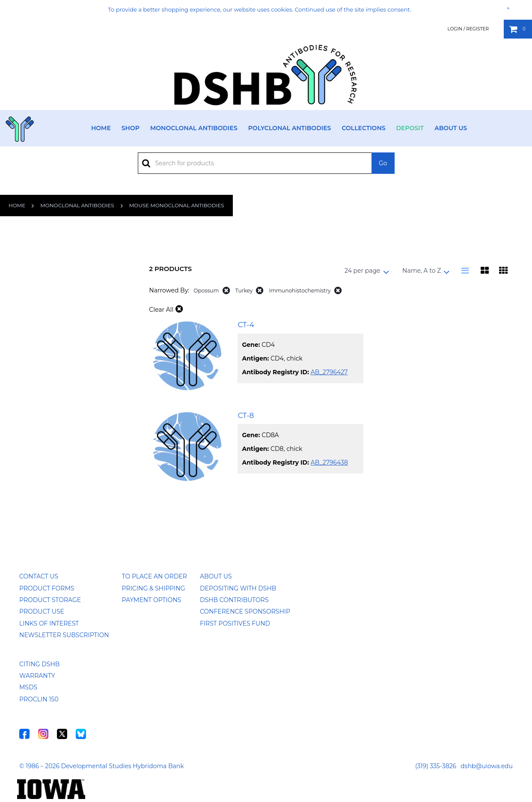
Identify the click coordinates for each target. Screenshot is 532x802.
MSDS (28, 687)
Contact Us (39, 576)
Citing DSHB (39, 664)
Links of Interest (49, 623)
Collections (363, 128)
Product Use (42, 611)
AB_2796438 (329, 462)
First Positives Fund (235, 623)
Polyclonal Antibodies (290, 128)
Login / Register (468, 29)
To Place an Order (155, 576)
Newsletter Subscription (64, 635)
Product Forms (47, 588)
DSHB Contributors (234, 600)
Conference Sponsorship (245, 611)
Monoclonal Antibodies (194, 128)
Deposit (410, 128)
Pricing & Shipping (154, 588)
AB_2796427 (329, 372)
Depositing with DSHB (238, 588)
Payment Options (152, 600)
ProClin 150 (39, 699)
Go (383, 163)
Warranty (37, 676)
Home (101, 128)
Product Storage (50, 600)
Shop (131, 128)
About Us (451, 128)
